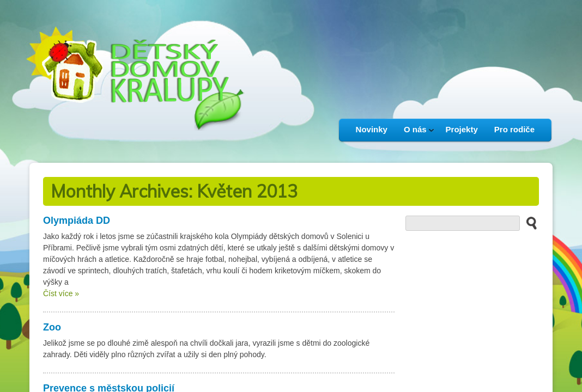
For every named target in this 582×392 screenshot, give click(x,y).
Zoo (52, 327)
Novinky (372, 129)
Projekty (462, 129)
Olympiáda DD (77, 220)
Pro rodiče (514, 129)
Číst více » (61, 293)
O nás (415, 133)
